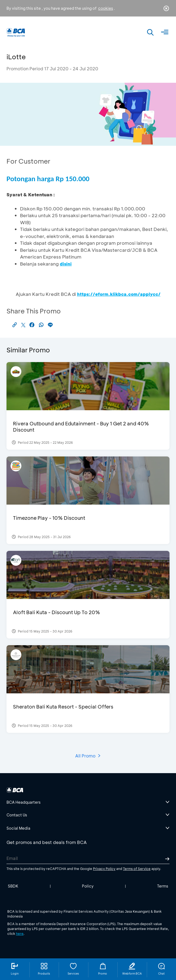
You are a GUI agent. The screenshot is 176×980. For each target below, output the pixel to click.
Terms (163, 886)
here (20, 933)
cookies (106, 8)
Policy (88, 886)
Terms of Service (137, 869)
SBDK (13, 886)
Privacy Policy (104, 869)
